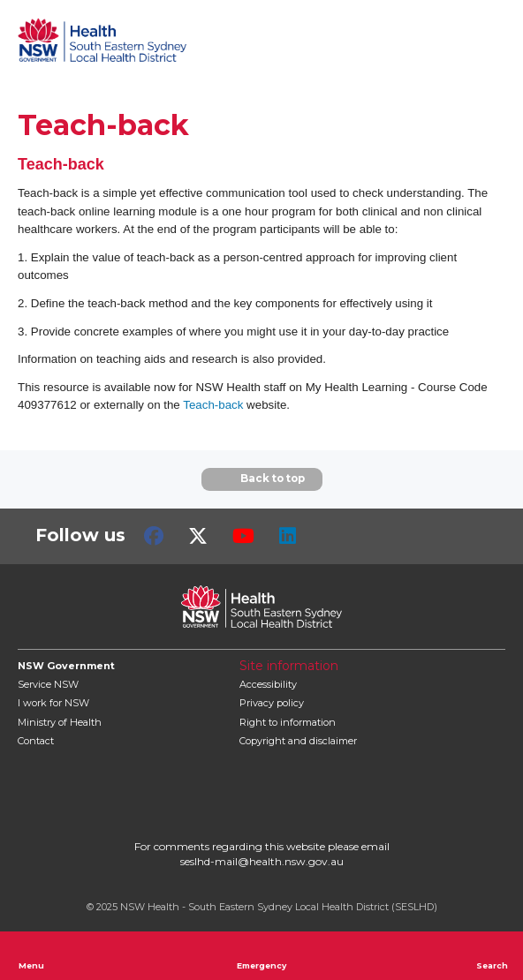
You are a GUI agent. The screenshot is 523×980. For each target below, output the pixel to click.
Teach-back (213, 405)
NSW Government (66, 666)
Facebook (154, 536)
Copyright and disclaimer (298, 741)
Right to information (288, 722)
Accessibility (268, 684)
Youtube (243, 536)
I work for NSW (53, 703)
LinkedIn (288, 536)
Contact (36, 741)
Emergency (261, 955)
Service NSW (48, 684)
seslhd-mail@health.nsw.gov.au (262, 861)
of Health (60, 722)
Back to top (262, 479)
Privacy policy (272, 703)
